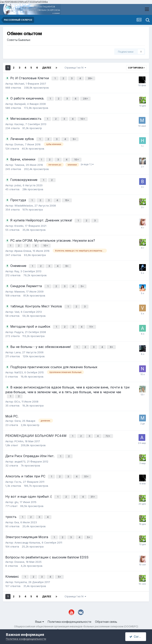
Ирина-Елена (23, 249)
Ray (17, 269)
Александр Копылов (27, 535)
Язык (39, 614)
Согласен (138, 637)
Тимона (19, 164)
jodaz (18, 184)
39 (90, 78)
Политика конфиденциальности (69, 614)
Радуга (19, 329)
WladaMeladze (24, 204)
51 (87, 472)
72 (108, 432)
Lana (18, 349)
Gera (18, 417)
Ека (17, 516)
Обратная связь (106, 614)
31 (93, 491)
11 (92, 324)
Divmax (19, 144)
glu (16, 496)
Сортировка (136, 68)
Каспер (19, 124)
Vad (17, 309)
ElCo (17, 398)
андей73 (20, 457)
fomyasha (21, 574)
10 (83, 118)
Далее (47, 68)
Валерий (20, 103)
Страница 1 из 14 (75, 68)
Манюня (19, 289)
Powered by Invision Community (76, 622)
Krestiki (19, 224)
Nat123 (19, 369)
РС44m (19, 437)
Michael (19, 83)
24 (86, 98)
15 (67, 199)
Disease (19, 554)
